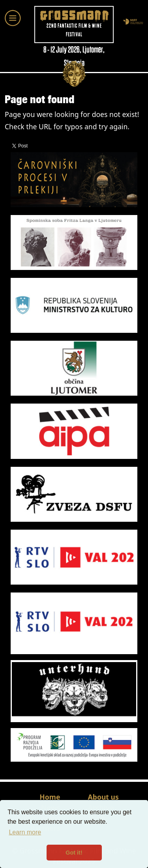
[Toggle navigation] (13, 18)
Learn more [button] (25, 832)
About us (103, 797)
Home (50, 797)
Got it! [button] (74, 853)
